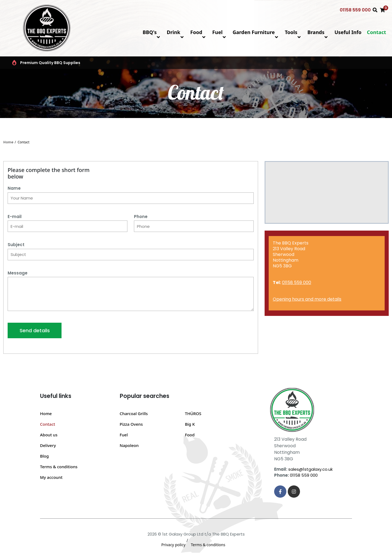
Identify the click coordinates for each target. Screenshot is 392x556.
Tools (293, 32)
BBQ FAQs (285, 63)
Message (18, 273)
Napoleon (129, 445)
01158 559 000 (355, 10)
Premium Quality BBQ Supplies (43, 63)
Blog (44, 456)
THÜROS (193, 413)
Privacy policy (174, 545)
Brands (318, 32)
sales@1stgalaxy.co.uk (310, 469)
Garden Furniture (256, 32)
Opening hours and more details (307, 299)
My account (51, 477)
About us (49, 435)
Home (8, 142)
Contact (376, 32)
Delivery (48, 445)
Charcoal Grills (134, 413)
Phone (141, 217)
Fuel (220, 32)
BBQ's (152, 32)
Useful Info (348, 32)
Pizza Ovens (131, 424)
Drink (176, 32)
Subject (16, 245)
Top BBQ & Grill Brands (167, 63)
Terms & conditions (59, 467)
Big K (190, 424)
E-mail (15, 217)
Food (199, 32)
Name (14, 188)
